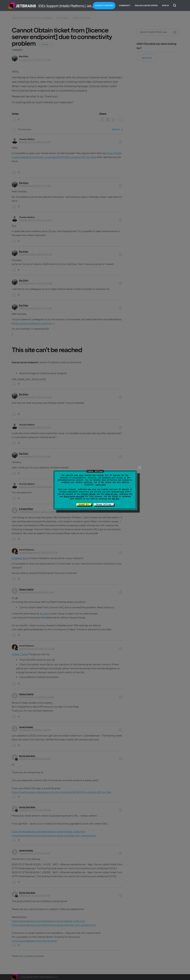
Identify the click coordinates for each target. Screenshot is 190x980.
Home (22, 6)
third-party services (74, 496)
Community (125, 6)
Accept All (84, 504)
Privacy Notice (88, 494)
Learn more (101, 485)
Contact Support (104, 6)
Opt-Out (116, 499)
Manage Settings (104, 504)
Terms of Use (111, 494)
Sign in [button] (165, 6)
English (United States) (146, 6)
